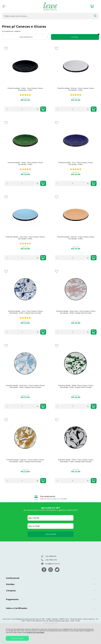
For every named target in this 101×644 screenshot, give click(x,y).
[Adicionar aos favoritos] (6, 48)
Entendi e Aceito (17, 638)
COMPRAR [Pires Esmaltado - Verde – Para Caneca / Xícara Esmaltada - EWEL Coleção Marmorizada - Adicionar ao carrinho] (94, 406)
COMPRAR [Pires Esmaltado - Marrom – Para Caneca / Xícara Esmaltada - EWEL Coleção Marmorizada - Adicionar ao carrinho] (43, 481)
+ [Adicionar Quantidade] (37, 109)
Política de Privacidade (35, 632)
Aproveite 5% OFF (50, 508)
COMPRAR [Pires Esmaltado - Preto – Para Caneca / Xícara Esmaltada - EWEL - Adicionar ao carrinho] (43, 109)
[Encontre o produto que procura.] (95, 16)
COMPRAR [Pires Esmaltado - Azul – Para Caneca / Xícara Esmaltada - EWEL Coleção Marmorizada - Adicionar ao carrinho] (43, 332)
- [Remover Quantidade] (7, 109)
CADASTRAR (51, 534)
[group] (50, 498)
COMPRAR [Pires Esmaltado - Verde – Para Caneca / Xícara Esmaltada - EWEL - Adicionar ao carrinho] (43, 183)
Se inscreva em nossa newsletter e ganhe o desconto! (50, 510)
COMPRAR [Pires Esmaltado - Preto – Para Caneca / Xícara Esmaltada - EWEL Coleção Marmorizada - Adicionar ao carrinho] (94, 481)
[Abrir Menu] (4, 6)
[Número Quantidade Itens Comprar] (22, 109)
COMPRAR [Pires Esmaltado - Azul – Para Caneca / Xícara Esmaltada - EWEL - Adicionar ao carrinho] (94, 183)
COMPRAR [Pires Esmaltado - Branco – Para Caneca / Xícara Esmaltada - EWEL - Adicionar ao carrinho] (94, 109)
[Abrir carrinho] (94, 6)
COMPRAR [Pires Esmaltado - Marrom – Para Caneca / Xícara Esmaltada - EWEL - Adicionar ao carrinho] (94, 258)
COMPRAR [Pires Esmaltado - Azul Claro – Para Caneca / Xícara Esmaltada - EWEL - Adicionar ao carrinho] (43, 258)
